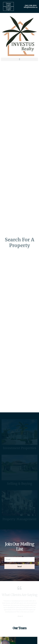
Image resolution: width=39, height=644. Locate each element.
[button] (19, 59)
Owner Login (8, 4)
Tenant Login (8, 9)
